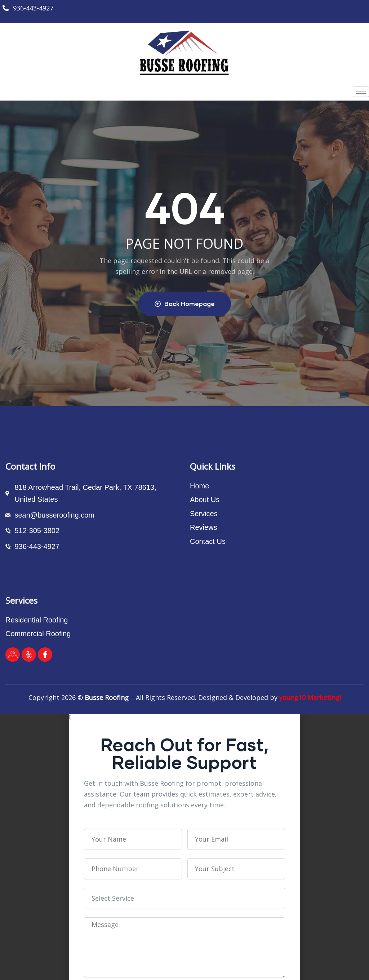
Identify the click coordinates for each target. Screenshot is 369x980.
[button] (184, 717)
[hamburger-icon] (361, 92)
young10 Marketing (309, 697)
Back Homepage (185, 304)
